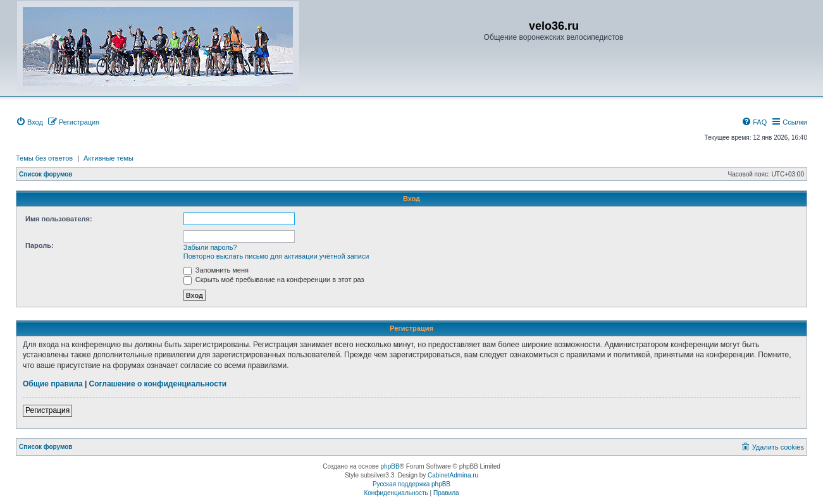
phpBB (390, 466)
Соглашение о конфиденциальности (158, 384)
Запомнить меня (216, 270)
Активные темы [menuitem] (108, 158)
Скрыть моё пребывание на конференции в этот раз (274, 280)
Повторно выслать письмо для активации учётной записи (276, 256)
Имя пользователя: (59, 219)
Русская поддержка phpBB (411, 484)
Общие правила (53, 384)
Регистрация (47, 410)
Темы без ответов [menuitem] (44, 158)
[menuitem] (29, 122)
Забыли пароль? (210, 247)
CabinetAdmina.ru (453, 475)
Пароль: (40, 245)
